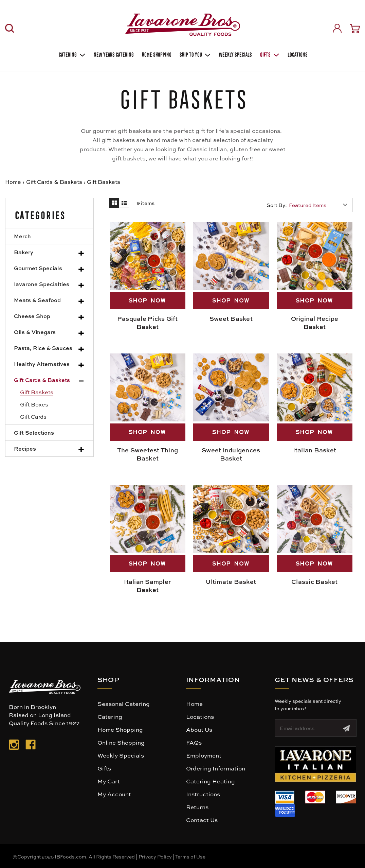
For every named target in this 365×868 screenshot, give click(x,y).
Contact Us (202, 820)
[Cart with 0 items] (355, 29)
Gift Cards (33, 416)
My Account (114, 794)
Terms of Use (190, 856)
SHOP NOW (147, 301)
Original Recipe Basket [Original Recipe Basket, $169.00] (315, 323)
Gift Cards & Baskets (42, 380)
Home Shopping (156, 54)
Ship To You (195, 54)
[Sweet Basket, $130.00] (231, 256)
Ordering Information (216, 768)
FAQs (194, 742)
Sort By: (277, 205)
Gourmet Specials (38, 268)
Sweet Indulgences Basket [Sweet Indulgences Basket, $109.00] (231, 454)
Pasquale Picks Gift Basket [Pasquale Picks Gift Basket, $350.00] (148, 323)
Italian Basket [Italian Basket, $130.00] (315, 450)
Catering (71, 54)
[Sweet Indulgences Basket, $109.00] (231, 387)
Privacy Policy (155, 856)
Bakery (24, 252)
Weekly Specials (121, 755)
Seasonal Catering (124, 704)
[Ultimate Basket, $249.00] (231, 519)
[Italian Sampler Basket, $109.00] (148, 519)
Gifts (269, 54)
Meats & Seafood (37, 300)
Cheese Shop (32, 316)
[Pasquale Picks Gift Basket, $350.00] (148, 256)
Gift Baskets (37, 392)
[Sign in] (337, 28)
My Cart (109, 781)
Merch (22, 236)
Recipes (25, 448)
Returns (197, 807)
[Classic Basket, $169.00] (315, 519)
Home (194, 704)
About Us (199, 729)
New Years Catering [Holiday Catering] (113, 54)
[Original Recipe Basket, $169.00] (315, 256)
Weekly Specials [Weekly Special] (235, 54)
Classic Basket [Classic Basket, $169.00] (315, 581)
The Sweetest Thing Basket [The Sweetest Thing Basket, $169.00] (148, 454)
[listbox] (320, 205)
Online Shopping (121, 742)
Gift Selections (34, 432)
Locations (297, 54)
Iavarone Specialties (42, 284)
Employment (204, 755)
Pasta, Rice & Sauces (43, 348)
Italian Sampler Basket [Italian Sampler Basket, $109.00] (147, 586)
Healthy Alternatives (42, 364)
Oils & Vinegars (35, 332)
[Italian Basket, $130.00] (315, 387)
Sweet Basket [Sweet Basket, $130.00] (231, 318)
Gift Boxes (34, 404)
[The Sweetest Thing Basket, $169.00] (148, 387)
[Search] (10, 28)
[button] (315, 764)
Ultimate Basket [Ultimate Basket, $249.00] (231, 581)
